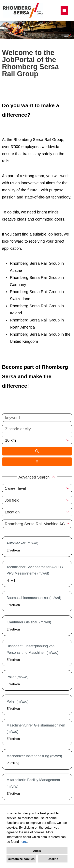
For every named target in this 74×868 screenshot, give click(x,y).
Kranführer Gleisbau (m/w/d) (29, 622)
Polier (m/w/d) (17, 677)
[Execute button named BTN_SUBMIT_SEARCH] (37, 451)
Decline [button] (53, 859)
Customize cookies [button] (21, 859)
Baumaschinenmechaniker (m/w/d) (34, 598)
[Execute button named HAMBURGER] (64, 10)
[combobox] (37, 440)
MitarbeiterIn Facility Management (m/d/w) (33, 783)
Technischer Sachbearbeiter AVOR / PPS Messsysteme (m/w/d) (35, 570)
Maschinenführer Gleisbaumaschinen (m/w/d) (36, 728)
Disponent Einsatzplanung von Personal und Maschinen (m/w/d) (32, 649)
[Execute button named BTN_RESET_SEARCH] (37, 462)
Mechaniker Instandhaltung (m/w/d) (34, 756)
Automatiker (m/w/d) (22, 543)
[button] (37, 477)
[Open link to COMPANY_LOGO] (23, 10)
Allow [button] (37, 851)
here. (23, 842)
